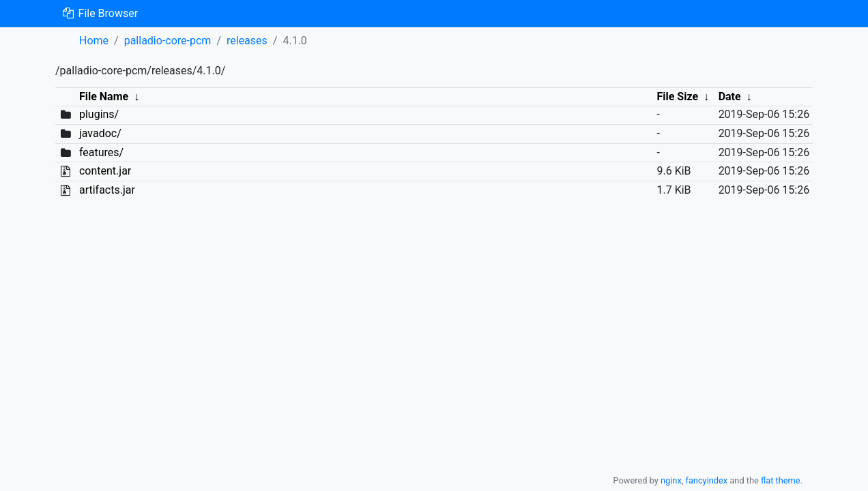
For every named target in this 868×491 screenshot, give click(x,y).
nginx (671, 480)
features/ (101, 152)
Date (730, 96)
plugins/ (99, 114)
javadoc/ (100, 133)
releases (247, 41)
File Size (677, 96)
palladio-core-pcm (168, 41)
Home (94, 41)
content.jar (105, 171)
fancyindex (706, 480)
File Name (104, 96)
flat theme (781, 480)
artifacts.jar (107, 190)
